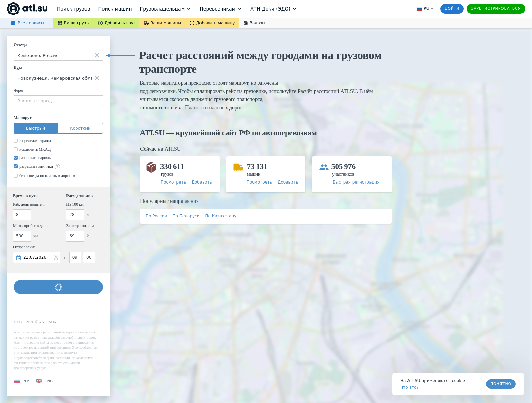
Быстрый (36, 128)
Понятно (501, 384)
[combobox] (58, 55)
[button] (22, 381)
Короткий (80, 128)
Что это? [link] (410, 387)
